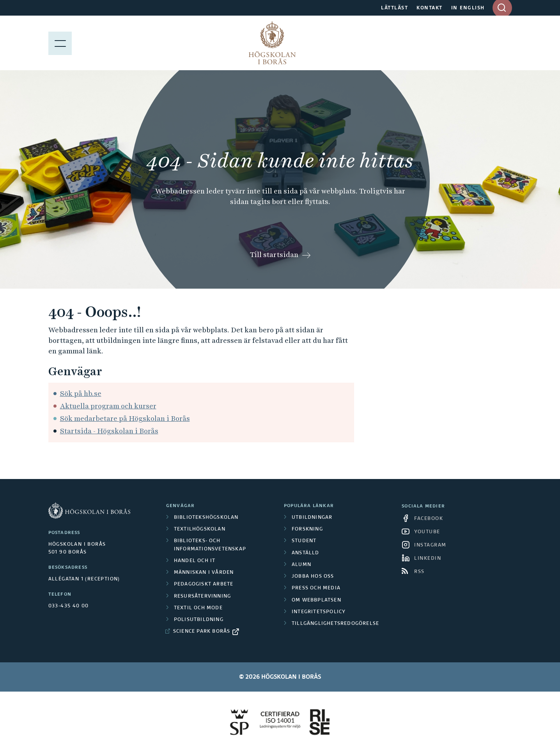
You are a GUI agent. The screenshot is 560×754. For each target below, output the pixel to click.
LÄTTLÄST (394, 8)
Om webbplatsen (316, 600)
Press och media (316, 588)
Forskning (307, 529)
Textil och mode (198, 608)
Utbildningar (312, 518)
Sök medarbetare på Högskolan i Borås (125, 418)
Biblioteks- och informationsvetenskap (210, 545)
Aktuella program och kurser (108, 406)
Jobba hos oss (313, 577)
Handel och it (195, 561)
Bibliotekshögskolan (206, 518)
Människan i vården (204, 573)
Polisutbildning (199, 620)
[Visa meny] (60, 43)
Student (304, 541)
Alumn (301, 565)
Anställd (306, 553)
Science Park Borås (202, 632)
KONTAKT (430, 8)
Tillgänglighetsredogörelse (335, 624)
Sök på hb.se (81, 393)
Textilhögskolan (200, 529)
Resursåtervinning (202, 596)
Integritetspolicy (319, 612)
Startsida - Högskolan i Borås (109, 431)
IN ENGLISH (468, 8)
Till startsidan (274, 255)
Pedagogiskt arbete (204, 584)
